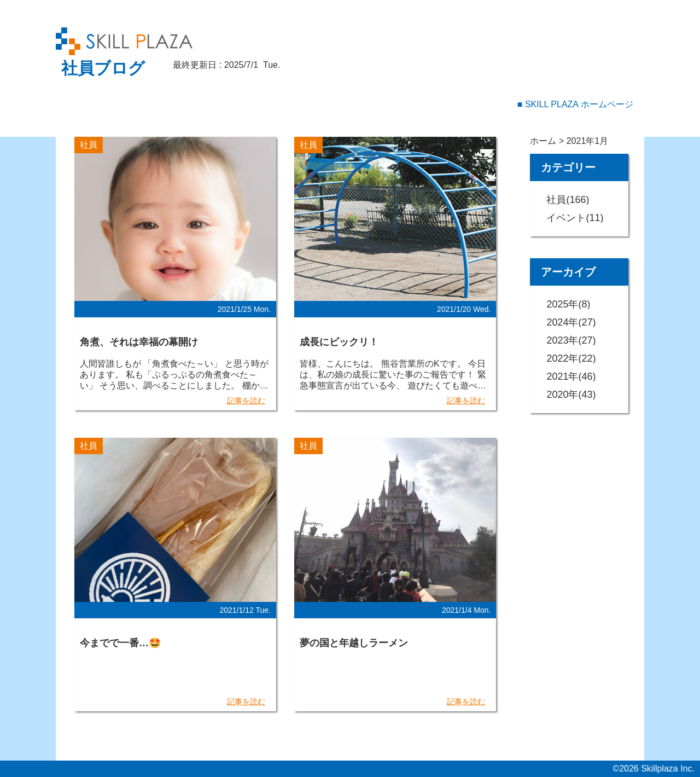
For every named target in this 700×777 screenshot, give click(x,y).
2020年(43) (571, 395)
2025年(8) (568, 304)
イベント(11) (575, 218)
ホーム (543, 141)
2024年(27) (571, 322)
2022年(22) (571, 358)
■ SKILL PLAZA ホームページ (575, 104)
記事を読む (246, 401)
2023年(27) (571, 340)
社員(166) (568, 200)
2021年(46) (571, 376)
